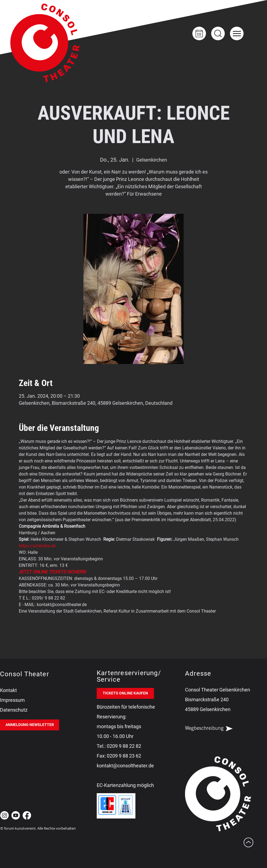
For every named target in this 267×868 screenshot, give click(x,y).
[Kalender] (199, 33)
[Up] (218, 33)
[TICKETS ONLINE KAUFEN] (125, 693)
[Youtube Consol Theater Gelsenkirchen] (16, 815)
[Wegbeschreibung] (214, 729)
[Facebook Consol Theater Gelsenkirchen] (27, 815)
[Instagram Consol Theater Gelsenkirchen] (4, 815)
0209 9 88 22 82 (124, 746)
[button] (237, 33)
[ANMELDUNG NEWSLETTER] (30, 725)
